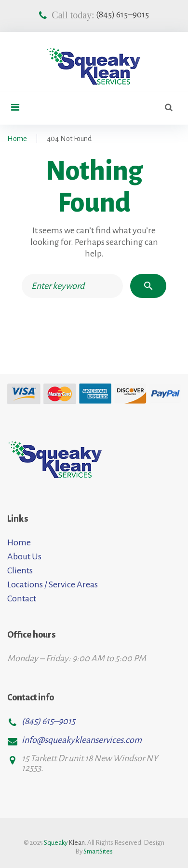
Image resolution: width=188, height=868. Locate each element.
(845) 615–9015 (122, 14)
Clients (20, 570)
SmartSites (98, 851)
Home (17, 139)
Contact (22, 598)
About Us (24, 556)
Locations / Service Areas (53, 584)
